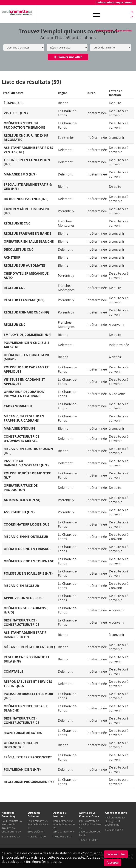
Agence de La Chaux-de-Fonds (89, 814)
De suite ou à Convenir (119, 537)
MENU (97, 15)
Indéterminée (97, 113)
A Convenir (117, 394)
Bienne (63, 103)
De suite (115, 103)
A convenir (117, 325)
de (132, 16)
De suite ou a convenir (119, 418)
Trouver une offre (68, 57)
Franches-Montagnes (66, 223)
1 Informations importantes (114, 2)
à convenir (117, 137)
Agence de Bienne (116, 813)
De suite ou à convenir (119, 113)
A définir (115, 357)
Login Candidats (123, 31)
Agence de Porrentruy (9, 814)
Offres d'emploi (104, 31)
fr (132, 12)
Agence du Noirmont (60, 814)
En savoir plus (116, 854)
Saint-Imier (66, 137)
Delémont (65, 150)
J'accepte (113, 862)
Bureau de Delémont (34, 814)
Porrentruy (66, 211)
